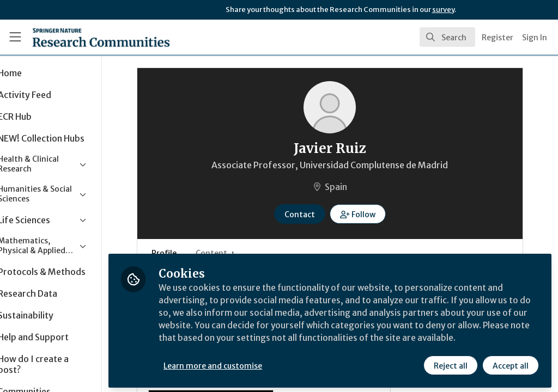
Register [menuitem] (498, 38)
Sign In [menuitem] (535, 38)
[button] (377, 214)
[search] (447, 37)
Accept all (510, 363)
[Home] (82, 37)
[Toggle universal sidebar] (15, 37)
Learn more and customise (251, 363)
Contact (319, 215)
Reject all (450, 363)
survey (443, 10)
